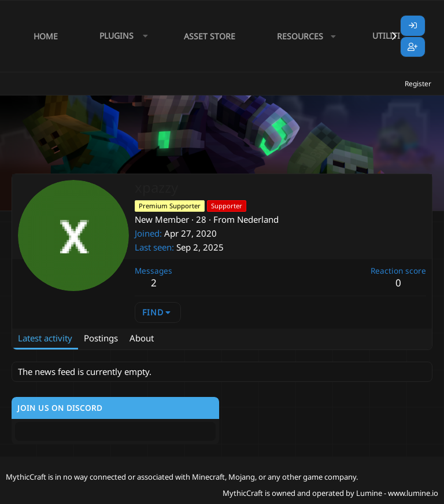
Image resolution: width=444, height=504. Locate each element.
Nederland (258, 219)
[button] (121, 36)
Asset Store (210, 36)
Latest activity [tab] (45, 338)
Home (46, 36)
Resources (300, 36)
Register (418, 84)
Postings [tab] (101, 338)
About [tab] (142, 338)
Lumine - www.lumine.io (397, 493)
